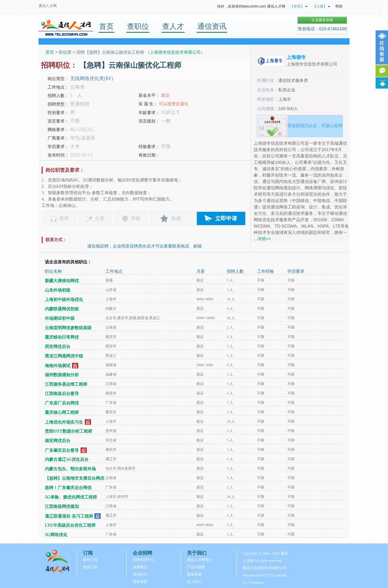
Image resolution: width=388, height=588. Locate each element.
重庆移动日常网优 (62, 337)
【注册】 (320, 6)
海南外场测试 (58, 366)
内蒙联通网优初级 (62, 309)
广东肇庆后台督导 (62, 450)
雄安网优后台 (58, 441)
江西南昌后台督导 (62, 394)
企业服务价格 (322, 20)
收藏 (176, 218)
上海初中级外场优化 (64, 300)
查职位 (138, 26)
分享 (100, 218)
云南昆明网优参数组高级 (68, 328)
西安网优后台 (58, 347)
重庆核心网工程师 (62, 412)
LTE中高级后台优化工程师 (70, 525)
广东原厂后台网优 (62, 403)
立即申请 (226, 218)
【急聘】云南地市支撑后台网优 (75, 478)
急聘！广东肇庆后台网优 (68, 488)
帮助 (339, 6)
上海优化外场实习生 (64, 422)
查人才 (173, 26)
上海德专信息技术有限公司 (175, 52)
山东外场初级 (58, 290)
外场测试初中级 (60, 318)
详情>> (264, 239)
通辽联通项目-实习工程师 (69, 516)
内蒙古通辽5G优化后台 (67, 460)
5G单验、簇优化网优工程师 (71, 497)
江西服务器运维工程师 (66, 384)
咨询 (64, 218)
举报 (135, 218)
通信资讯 (212, 26)
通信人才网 (48, 6)
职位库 (65, 52)
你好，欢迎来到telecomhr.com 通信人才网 (251, 6)
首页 (106, 26)
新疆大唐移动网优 (62, 281)
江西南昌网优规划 (62, 507)
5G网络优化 (56, 535)
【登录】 (297, 6)
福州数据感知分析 (62, 375)
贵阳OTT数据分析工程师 (69, 431)
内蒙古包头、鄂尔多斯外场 (70, 469)
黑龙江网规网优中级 (64, 356)
